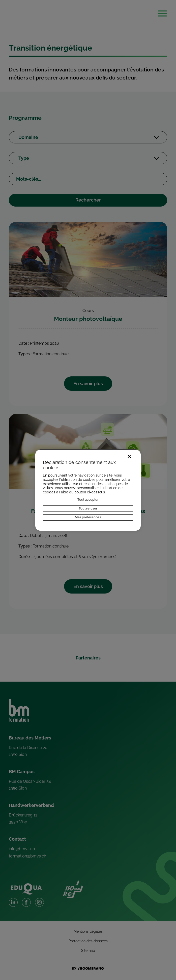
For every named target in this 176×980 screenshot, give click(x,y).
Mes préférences (88, 517)
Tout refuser (88, 508)
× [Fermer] (129, 455)
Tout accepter (88, 500)
